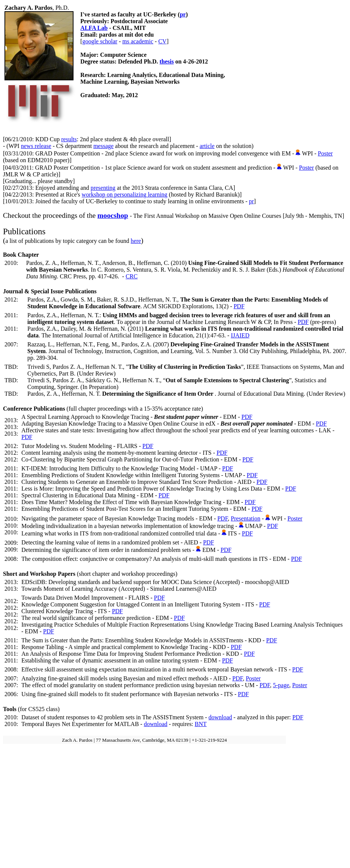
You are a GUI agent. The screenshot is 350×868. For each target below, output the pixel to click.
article (207, 146)
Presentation (246, 518)
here (136, 241)
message (103, 146)
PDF (239, 306)
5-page (281, 685)
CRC (132, 276)
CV (162, 41)
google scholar (100, 41)
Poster (325, 153)
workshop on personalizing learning (125, 194)
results (69, 139)
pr (183, 14)
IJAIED (240, 335)
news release (36, 146)
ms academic (138, 41)
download (220, 717)
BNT (201, 724)
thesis (166, 61)
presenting (103, 188)
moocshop (113, 215)
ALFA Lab (94, 28)
